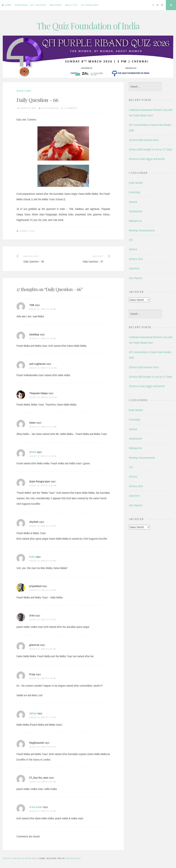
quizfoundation (50, 108)
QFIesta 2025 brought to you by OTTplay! (150, 149)
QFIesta (133, 249)
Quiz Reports (136, 278)
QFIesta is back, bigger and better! (147, 159)
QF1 (131, 240)
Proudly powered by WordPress (20, 858)
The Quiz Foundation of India (88, 26)
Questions (24, 91)
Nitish (33, 452)
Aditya (33, 713)
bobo (32, 557)
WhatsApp (56, 5)
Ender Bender (136, 183)
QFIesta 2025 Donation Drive (144, 140)
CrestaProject (73, 858)
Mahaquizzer (135, 221)
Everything (134, 192)
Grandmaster (136, 211)
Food (32, 231)
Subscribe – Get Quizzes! (31, 5)
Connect (24, 231)
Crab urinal (36, 807)
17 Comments (71, 108)
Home (6, 5)
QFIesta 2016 (136, 259)
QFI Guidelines (90, 5)
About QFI (71, 5)
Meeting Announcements (142, 230)
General (133, 202)
